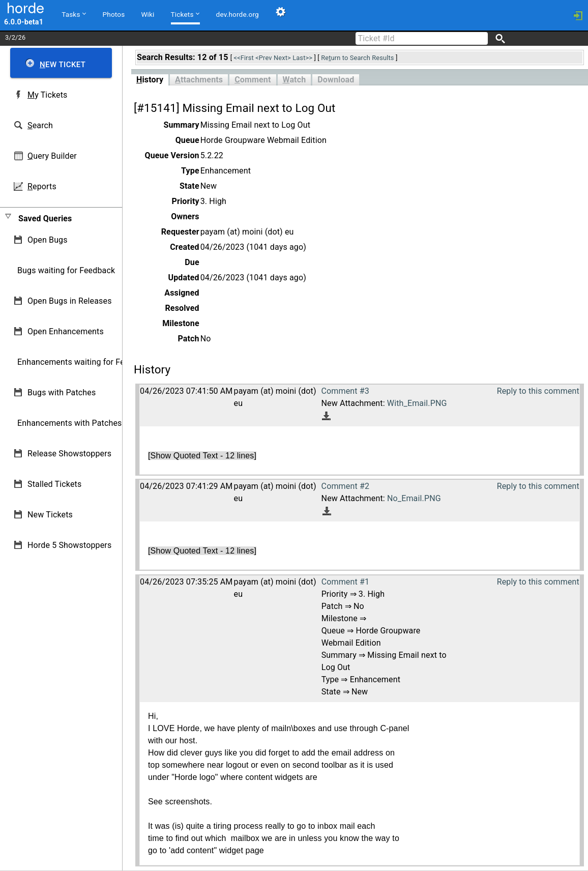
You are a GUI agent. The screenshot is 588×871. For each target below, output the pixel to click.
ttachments (199, 80)
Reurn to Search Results (357, 58)
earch (40, 125)
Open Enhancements (66, 331)
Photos (114, 14)
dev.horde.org (238, 14)
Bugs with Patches (62, 393)
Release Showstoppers (69, 454)
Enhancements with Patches (70, 423)
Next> (282, 58)
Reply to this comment (538, 391)
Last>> (302, 58)
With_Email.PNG (417, 403)
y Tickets (47, 95)
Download (336, 80)
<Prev (263, 58)
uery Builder (52, 156)
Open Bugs (48, 240)
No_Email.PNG (414, 498)
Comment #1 (345, 582)
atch (295, 80)
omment (253, 80)
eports (42, 186)
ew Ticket (63, 65)
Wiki (148, 14)
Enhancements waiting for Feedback (84, 362)
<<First (244, 58)
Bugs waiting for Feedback (66, 270)
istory (150, 80)
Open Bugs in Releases (70, 301)
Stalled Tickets (54, 484)
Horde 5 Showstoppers (69, 545)
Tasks (73, 14)
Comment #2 (345, 486)
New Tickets (50, 515)
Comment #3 (345, 391)
